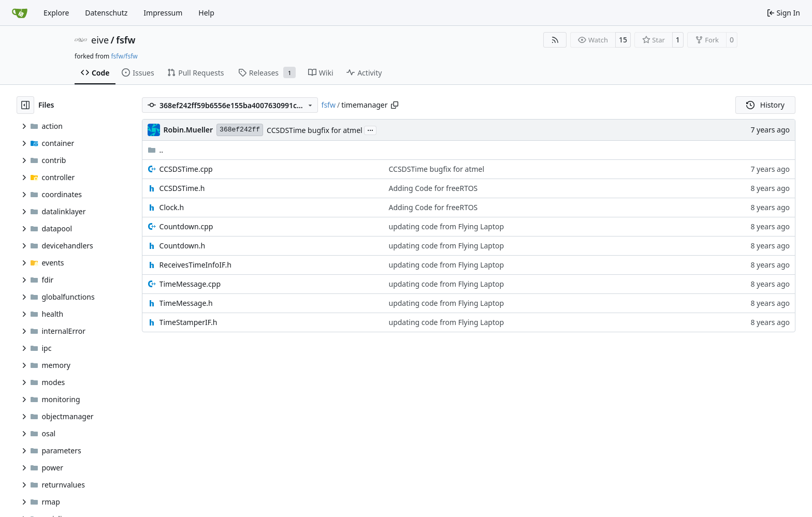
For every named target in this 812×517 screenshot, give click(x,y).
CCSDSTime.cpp (186, 169)
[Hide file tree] (25, 105)
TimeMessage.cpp (190, 284)
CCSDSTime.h (182, 188)
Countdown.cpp (186, 226)
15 (623, 40)
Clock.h (172, 207)
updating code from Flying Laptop (447, 226)
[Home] (20, 13)
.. (156, 150)
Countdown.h (183, 246)
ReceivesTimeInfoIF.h (195, 265)
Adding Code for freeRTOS (433, 188)
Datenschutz (106, 13)
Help (206, 13)
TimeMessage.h (186, 303)
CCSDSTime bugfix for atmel (315, 130)
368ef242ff (240, 130)
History (765, 105)
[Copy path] (395, 105)
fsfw (126, 40)
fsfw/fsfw (124, 56)
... (370, 129)
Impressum (163, 13)
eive (100, 40)
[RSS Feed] (555, 40)
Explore (56, 13)
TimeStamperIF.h (189, 322)
